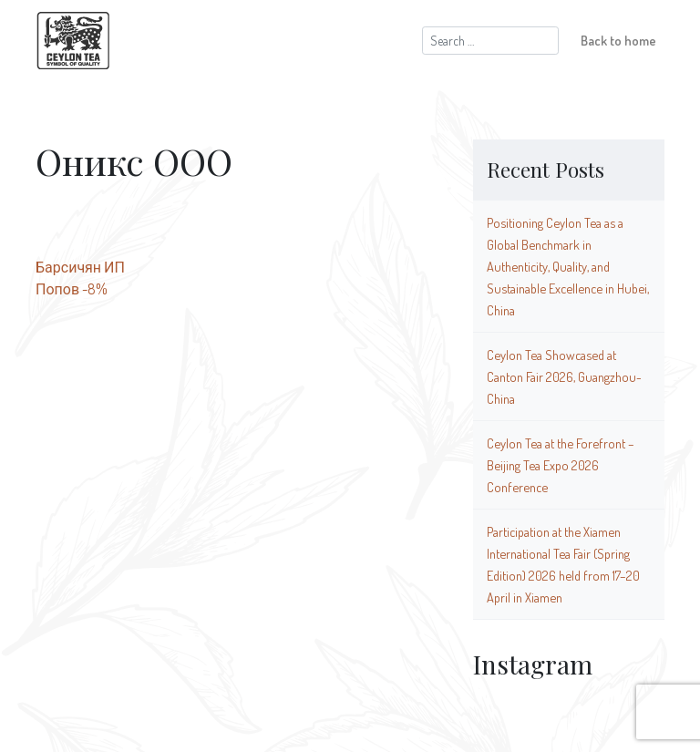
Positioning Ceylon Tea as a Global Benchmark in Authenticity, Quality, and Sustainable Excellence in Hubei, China (568, 266)
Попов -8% (72, 289)
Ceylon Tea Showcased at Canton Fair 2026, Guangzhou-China (564, 376)
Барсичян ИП (80, 267)
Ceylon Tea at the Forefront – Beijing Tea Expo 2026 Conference (561, 465)
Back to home (618, 40)
